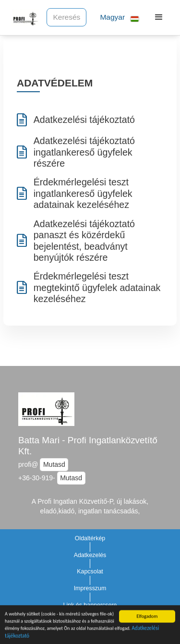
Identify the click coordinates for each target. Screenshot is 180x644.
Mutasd (54, 464)
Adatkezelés (90, 555)
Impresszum (90, 588)
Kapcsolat (90, 571)
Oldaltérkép (90, 538)
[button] (116, 18)
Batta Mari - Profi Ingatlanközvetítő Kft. (88, 446)
